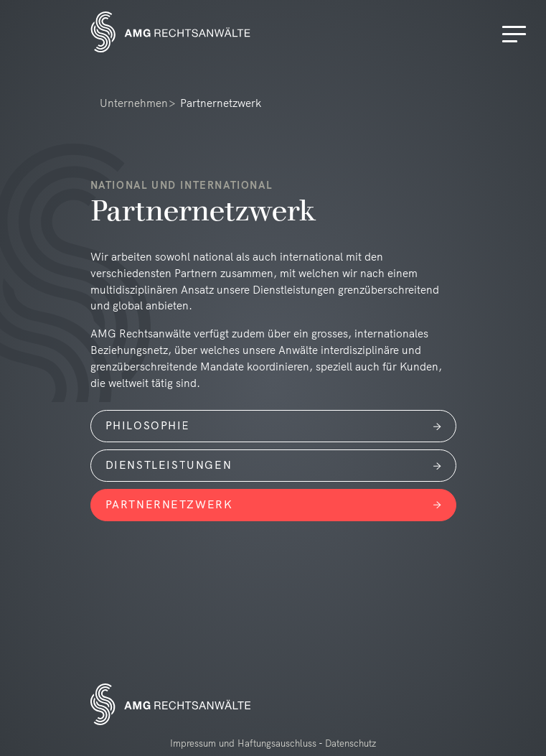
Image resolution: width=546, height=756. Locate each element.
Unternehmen (134, 103)
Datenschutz (350, 743)
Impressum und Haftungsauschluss (243, 743)
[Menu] (517, 34)
